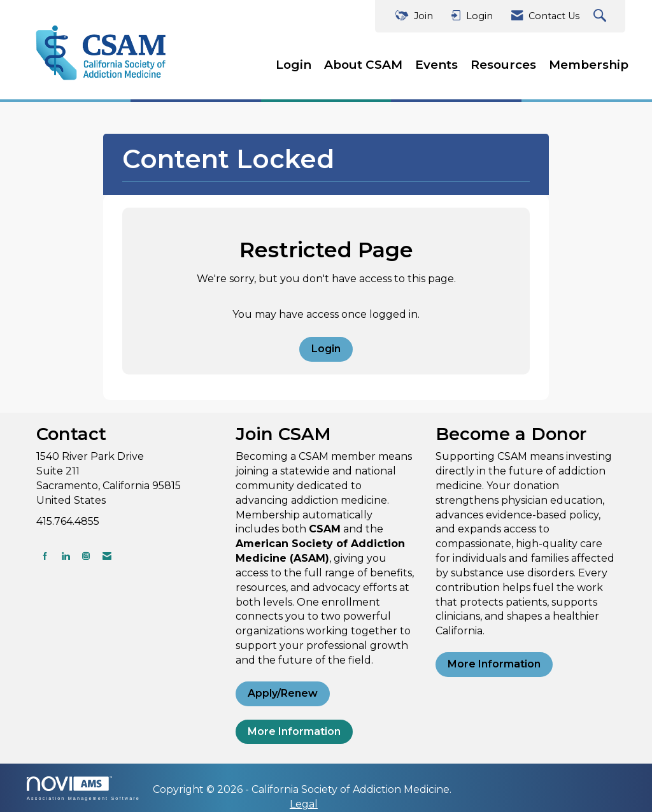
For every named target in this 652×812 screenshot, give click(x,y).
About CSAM (363, 65)
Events (436, 65)
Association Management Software (83, 788)
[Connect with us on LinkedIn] (66, 556)
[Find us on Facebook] (45, 556)
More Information (294, 731)
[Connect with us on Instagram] (86, 556)
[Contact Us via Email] (107, 556)
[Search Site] (601, 16)
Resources (503, 65)
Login (294, 65)
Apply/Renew (283, 693)
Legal (304, 804)
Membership (589, 65)
